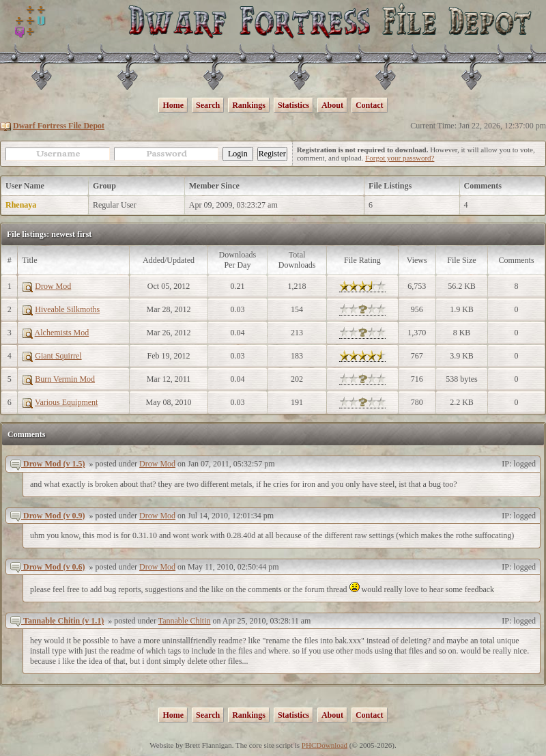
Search (208, 105)
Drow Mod (157, 464)
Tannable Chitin (185, 621)
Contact (370, 105)
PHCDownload (325, 745)
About (332, 105)
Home (173, 105)
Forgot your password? (400, 158)
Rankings (249, 105)
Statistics (293, 105)
